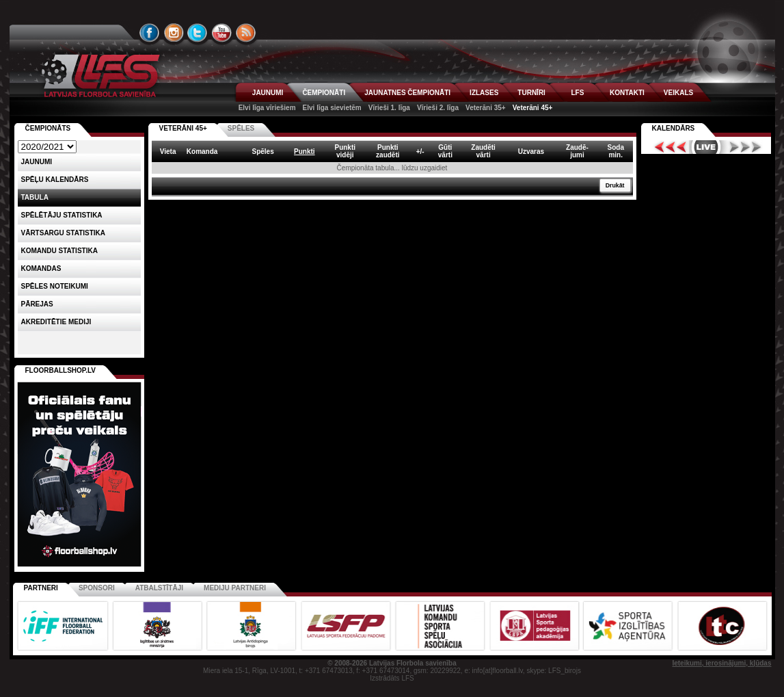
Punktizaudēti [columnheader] (388, 151)
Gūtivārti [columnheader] (445, 151)
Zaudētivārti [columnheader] (483, 151)
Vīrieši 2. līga (438, 108)
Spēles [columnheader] (262, 152)
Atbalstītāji (159, 588)
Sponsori (97, 588)
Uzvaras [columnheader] (531, 152)
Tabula (35, 197)
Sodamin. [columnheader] (616, 151)
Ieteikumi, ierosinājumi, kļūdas (721, 663)
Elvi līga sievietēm (332, 108)
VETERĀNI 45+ (183, 128)
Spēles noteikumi (55, 286)
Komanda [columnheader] (202, 152)
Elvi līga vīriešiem (267, 108)
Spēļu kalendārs (55, 180)
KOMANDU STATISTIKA (59, 251)
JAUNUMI (268, 93)
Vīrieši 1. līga (389, 108)
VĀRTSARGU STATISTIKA (64, 233)
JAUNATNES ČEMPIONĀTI (407, 93)
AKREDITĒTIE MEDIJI (56, 322)
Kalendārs (674, 128)
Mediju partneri (235, 588)
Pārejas (37, 304)
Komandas (41, 268)
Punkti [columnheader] (305, 152)
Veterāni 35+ (486, 108)
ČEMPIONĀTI (324, 93)
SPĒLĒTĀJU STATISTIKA (62, 215)
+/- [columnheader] (420, 152)
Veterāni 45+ (533, 108)
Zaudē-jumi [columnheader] (577, 151)
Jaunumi (37, 162)
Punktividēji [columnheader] (345, 151)
